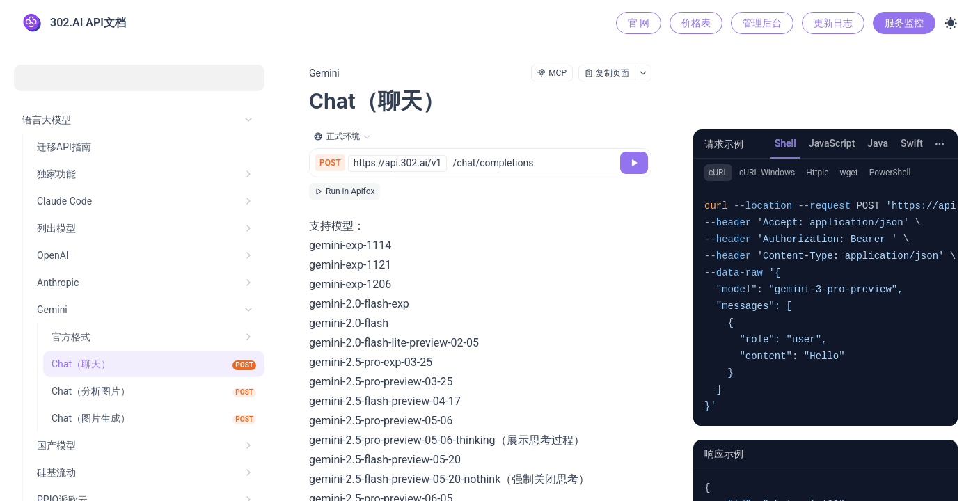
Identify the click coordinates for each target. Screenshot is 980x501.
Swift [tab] (912, 143)
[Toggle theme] (951, 23)
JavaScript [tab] (832, 143)
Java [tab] (878, 143)
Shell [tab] (785, 143)
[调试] (634, 163)
